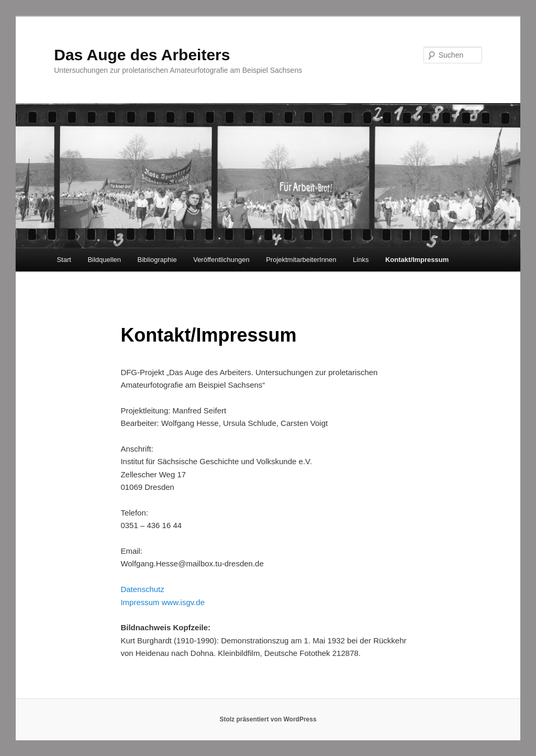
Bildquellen (104, 260)
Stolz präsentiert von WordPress (268, 719)
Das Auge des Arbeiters (142, 55)
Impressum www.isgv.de (163, 602)
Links (361, 260)
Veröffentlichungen (221, 260)
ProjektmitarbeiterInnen (301, 260)
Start (64, 260)
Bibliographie (157, 260)
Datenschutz (142, 589)
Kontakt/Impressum (417, 260)
